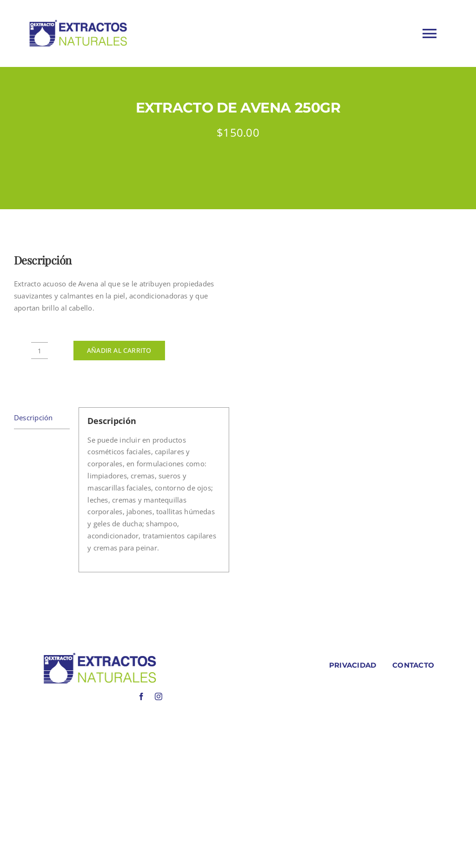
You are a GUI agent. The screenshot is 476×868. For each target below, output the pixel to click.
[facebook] (141, 696)
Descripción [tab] (33, 417)
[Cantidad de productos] (40, 351)
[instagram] (159, 696)
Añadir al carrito (119, 350)
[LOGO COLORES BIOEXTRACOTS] (100, 655)
